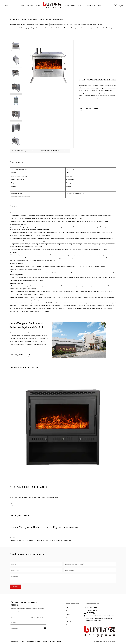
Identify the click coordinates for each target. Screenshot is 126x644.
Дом (11, 19)
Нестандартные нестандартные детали (83, 28)
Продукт (16, 19)
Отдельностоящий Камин (28, 19)
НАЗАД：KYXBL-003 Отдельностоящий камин (24, 151)
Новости (68, 621)
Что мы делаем (20, 354)
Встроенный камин (33, 24)
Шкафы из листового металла (60, 28)
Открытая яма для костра (105, 28)
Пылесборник (44, 24)
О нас (68, 610)
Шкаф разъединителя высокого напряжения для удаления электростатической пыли (76, 24)
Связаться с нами (88, 108)
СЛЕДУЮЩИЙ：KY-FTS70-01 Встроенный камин (55, 151)
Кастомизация (70, 617)
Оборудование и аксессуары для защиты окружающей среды (30, 28)
